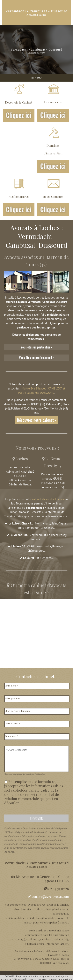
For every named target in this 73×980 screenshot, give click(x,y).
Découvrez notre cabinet (36, 420)
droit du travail (35, 918)
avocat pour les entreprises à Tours (46, 922)
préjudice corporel (56, 918)
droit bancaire (23, 909)
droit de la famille (57, 904)
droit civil (39, 909)
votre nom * (11, 686)
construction (60, 913)
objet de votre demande (18, 711)
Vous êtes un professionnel (37, 358)
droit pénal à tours (57, 909)
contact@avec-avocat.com (50, 897)
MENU (37, 78)
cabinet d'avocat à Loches (48, 499)
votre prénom (12, 698)
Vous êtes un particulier (36, 347)
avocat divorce (37, 904)
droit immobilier (15, 918)
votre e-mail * (12, 723)
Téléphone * (12, 736)
